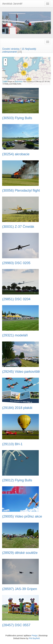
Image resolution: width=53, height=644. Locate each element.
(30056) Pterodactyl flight (21, 190)
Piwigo (35, 636)
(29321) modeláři (15, 335)
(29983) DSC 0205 (16, 263)
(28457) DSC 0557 (16, 625)
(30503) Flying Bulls (17, 118)
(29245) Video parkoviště (21, 372)
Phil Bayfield (34, 638)
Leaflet (5, 82)
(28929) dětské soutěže (20, 553)
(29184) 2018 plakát (17, 408)
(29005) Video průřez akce (22, 516)
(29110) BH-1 (12, 444)
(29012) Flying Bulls (17, 480)
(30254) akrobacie (16, 154)
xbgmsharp (19, 82)
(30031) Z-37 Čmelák (18, 227)
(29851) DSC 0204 (16, 299)
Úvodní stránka (11, 49)
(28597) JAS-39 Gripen (20, 589)
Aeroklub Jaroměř (12, 4)
